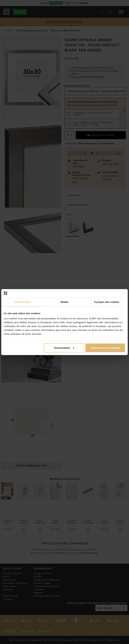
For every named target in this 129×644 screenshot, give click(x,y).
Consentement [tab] (22, 302)
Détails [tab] (64, 302)
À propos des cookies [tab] (107, 302)
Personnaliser (64, 348)
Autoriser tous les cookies (105, 348)
